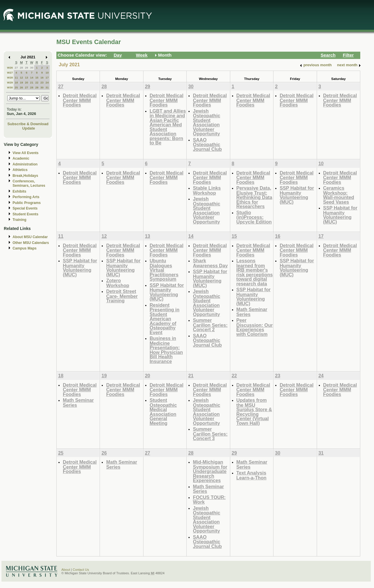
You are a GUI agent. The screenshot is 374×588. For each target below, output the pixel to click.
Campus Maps (25, 248)
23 (42, 82)
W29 (10, 82)
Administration (25, 164)
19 (21, 82)
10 (47, 73)
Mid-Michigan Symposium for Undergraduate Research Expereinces (210, 471)
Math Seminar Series (252, 312)
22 (37, 82)
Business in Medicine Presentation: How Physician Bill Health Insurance (166, 350)
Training (19, 220)
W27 (10, 73)
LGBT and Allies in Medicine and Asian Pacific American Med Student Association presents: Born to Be (168, 127)
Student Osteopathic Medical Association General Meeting (163, 412)
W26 (10, 68)
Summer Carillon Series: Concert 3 (210, 434)
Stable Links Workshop (207, 190)
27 (16, 68)
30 (32, 68)
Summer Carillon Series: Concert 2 (210, 325)
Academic (21, 158)
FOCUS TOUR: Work (209, 500)
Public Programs (27, 203)
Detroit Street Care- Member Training (122, 296)
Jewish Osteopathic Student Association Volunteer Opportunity (206, 122)
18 (16, 82)
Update (29, 128)
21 (32, 82)
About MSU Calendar (30, 237)
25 (16, 87)
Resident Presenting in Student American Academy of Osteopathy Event (165, 319)
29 (26, 68)
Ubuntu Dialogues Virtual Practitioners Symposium (164, 270)
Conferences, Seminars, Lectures (29, 183)
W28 (10, 77)
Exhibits (19, 191)
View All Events (26, 153)
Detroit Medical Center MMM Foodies (80, 100)
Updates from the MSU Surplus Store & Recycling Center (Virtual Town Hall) (254, 412)
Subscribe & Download (28, 124)
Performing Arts (26, 197)
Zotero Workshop (118, 283)
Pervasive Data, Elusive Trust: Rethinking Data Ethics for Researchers (254, 197)
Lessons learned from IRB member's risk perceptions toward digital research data (255, 272)
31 (47, 87)
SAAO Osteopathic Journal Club (207, 144)
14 (32, 77)
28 (21, 68)
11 (16, 77)
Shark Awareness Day (210, 263)
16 (42, 77)
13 (26, 77)
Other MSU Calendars (31, 243)
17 (47, 77)
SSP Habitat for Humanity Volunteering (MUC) (297, 195)
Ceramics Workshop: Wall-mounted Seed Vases (339, 195)
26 (21, 87)
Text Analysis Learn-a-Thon (251, 475)
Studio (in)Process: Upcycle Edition (254, 217)
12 (21, 77)
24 (47, 82)
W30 (10, 87)
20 (26, 82)
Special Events (25, 208)
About (66, 570)
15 (37, 77)
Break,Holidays (25, 176)
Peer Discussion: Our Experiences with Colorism (255, 327)
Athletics (20, 170)
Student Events (25, 214)
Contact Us (81, 570)
